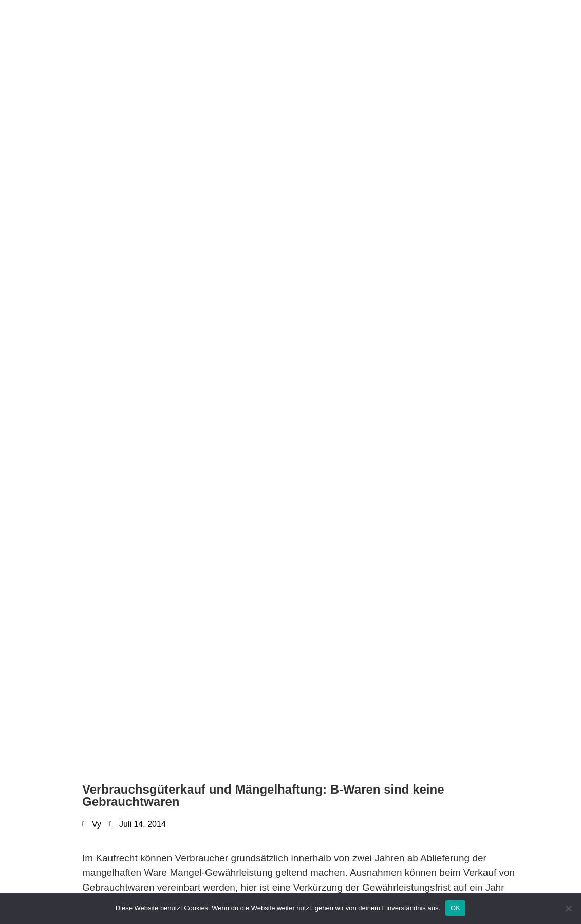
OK (455, 908)
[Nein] (568, 908)
